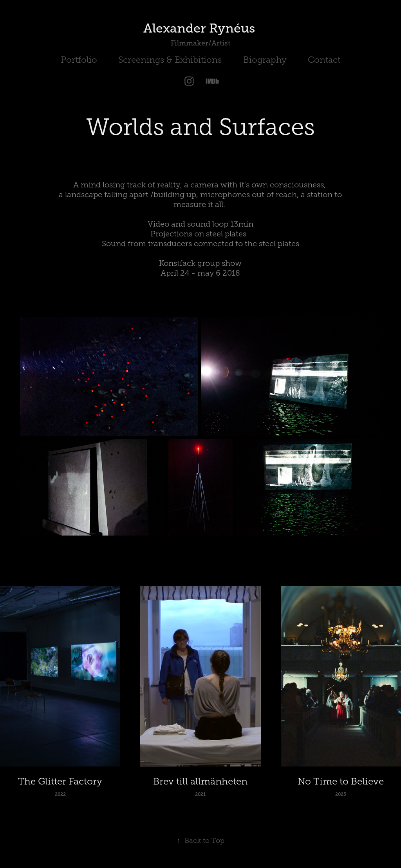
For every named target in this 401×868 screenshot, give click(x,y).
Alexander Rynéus (201, 28)
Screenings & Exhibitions (170, 60)
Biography (265, 60)
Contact (324, 60)
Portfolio (79, 60)
